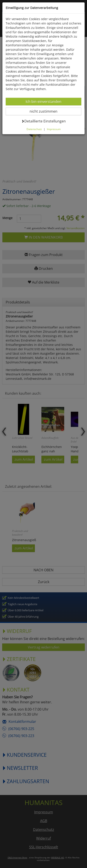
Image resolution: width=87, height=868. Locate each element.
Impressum (54, 129)
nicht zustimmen (46, 111)
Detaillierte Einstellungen (43, 121)
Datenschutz (34, 129)
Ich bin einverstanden (43, 101)
